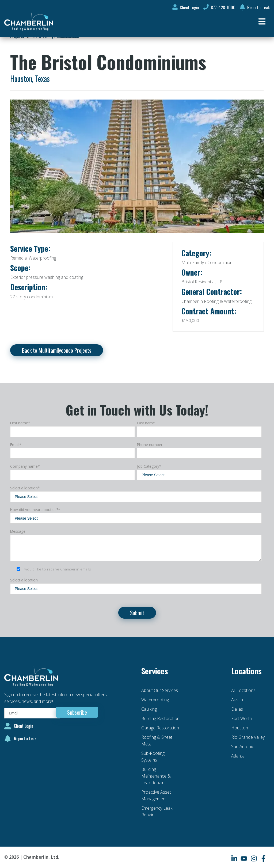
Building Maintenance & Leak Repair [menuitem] (156, 776)
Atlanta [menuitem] (238, 756)
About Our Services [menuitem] (160, 690)
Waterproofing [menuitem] (155, 700)
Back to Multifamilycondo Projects (57, 350)
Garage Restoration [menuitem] (160, 728)
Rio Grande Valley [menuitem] (248, 737)
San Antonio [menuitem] (243, 747)
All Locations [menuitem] (243, 690)
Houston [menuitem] (240, 728)
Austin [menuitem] (237, 700)
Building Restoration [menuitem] (160, 718)
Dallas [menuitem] (237, 709)
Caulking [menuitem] (149, 709)
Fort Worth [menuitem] (242, 718)
